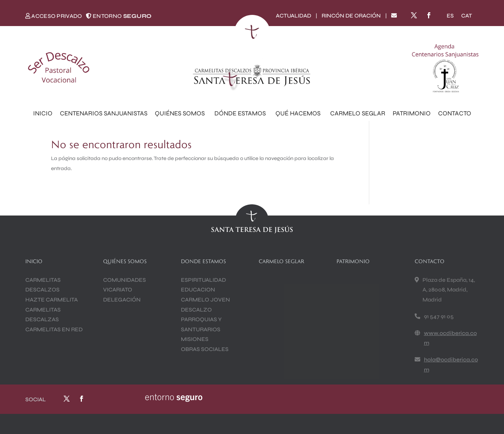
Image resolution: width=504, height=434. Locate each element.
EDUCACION (198, 290)
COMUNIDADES (125, 280)
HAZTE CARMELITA (52, 300)
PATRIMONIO (412, 113)
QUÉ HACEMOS (299, 113)
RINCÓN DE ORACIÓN (351, 16)
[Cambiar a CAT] (467, 16)
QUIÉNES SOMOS (181, 113)
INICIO (43, 113)
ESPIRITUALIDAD (203, 280)
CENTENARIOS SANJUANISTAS (104, 113)
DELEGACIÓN (122, 300)
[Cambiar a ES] (450, 16)
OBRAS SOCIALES (205, 349)
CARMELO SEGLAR (358, 113)
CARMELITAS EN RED (54, 329)
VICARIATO (118, 290)
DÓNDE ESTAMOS (241, 113)
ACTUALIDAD (294, 16)
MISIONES (195, 339)
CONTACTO (455, 113)
